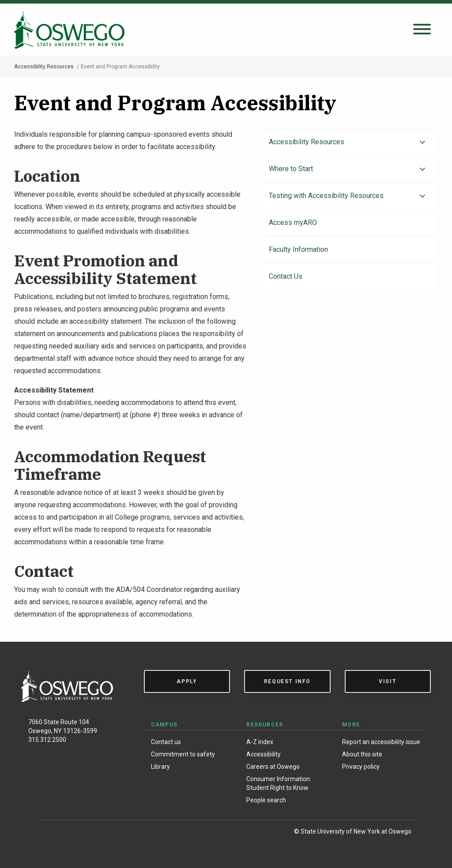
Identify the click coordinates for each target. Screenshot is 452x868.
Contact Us (286, 276)
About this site (362, 754)
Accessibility (264, 754)
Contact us (166, 742)
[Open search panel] (422, 30)
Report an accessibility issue (381, 742)
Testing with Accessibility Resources (326, 196)
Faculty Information (298, 249)
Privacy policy (361, 767)
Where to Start (291, 169)
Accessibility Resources (44, 67)
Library (160, 767)
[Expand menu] (422, 142)
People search (266, 800)
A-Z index (260, 742)
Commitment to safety (183, 754)
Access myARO (293, 223)
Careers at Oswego (273, 767)
